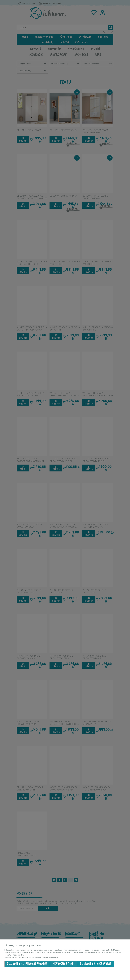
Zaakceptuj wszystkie (96, 964)
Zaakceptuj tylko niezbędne (27, 964)
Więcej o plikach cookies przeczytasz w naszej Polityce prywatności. (32, 957)
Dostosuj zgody (64, 964)
